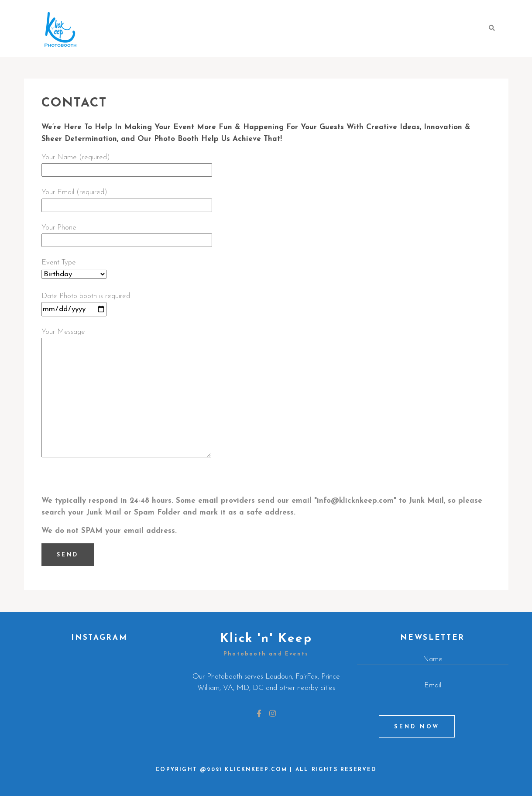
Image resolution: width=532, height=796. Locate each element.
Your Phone (127, 234)
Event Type (74, 268)
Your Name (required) (127, 164)
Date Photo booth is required (86, 303)
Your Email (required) (127, 199)
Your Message (126, 394)
